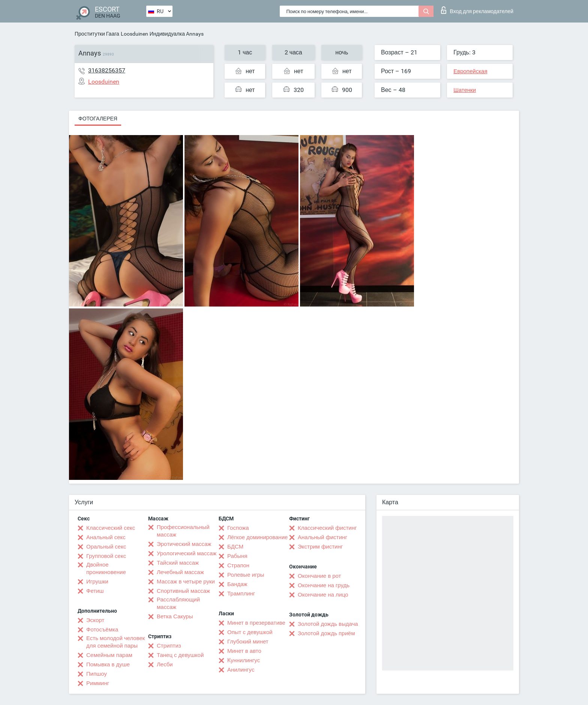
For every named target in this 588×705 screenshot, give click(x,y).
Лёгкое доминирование (257, 537)
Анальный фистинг (322, 537)
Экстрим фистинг (320, 547)
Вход (477, 10)
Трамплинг (241, 594)
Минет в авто (244, 651)
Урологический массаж (187, 553)
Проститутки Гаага (97, 34)
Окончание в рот (319, 576)
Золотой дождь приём (326, 633)
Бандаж (237, 584)
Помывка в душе (108, 664)
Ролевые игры (246, 575)
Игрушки (97, 582)
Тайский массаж (178, 563)
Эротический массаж (184, 544)
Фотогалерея (98, 119)
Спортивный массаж (183, 591)
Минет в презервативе (256, 623)
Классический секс (111, 528)
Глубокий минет (248, 642)
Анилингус (241, 670)
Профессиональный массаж (183, 531)
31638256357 (107, 70)
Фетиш (95, 591)
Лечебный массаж (180, 572)
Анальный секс (106, 537)
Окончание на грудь (324, 585)
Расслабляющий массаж (178, 603)
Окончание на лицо (323, 595)
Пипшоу (97, 674)
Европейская (470, 71)
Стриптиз (169, 646)
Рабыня (237, 556)
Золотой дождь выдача (328, 624)
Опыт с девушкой (250, 632)
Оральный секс (106, 547)
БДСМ (235, 547)
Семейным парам (109, 655)
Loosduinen (134, 34)
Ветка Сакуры (175, 616)
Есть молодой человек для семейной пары (115, 642)
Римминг (98, 683)
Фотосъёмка (102, 630)
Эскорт (95, 620)
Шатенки (465, 90)
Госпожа (238, 528)
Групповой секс (106, 556)
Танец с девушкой (180, 655)
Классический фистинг (327, 528)
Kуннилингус (244, 660)
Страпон (238, 565)
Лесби (165, 664)
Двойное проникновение (106, 568)
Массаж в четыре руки (186, 582)
